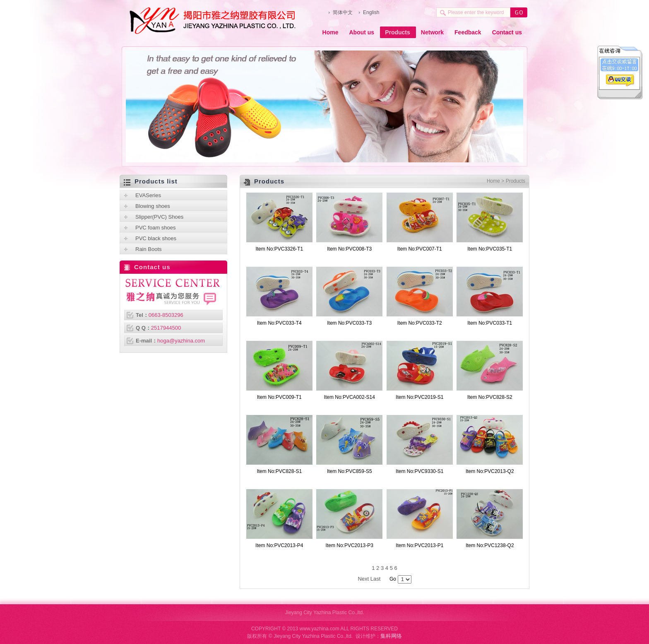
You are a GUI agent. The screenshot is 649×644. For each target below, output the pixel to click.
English (371, 12)
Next (363, 579)
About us (362, 32)
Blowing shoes (153, 206)
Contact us (507, 32)
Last (376, 579)
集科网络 (391, 636)
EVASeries (148, 195)
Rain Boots (149, 249)
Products (398, 32)
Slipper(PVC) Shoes (159, 217)
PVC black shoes (156, 238)
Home (331, 32)
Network (432, 32)
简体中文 (343, 12)
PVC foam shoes (156, 228)
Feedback (468, 32)
